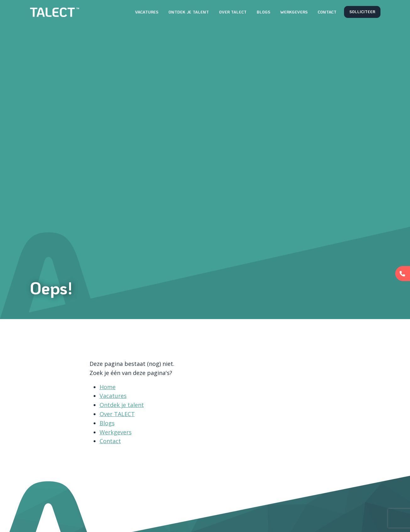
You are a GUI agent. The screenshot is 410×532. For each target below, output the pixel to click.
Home (108, 387)
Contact (327, 12)
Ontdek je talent (189, 12)
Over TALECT (233, 12)
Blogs (263, 12)
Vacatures (147, 12)
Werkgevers (294, 12)
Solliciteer (362, 12)
